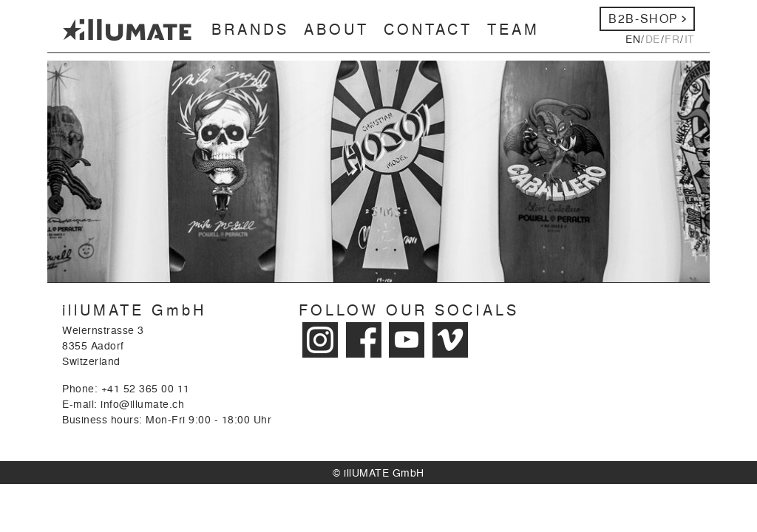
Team (513, 28)
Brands (250, 28)
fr (672, 38)
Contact (428, 28)
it (690, 38)
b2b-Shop (644, 18)
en (633, 38)
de (653, 38)
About (336, 28)
